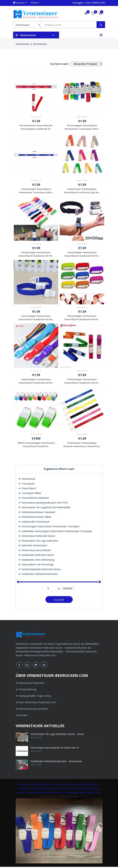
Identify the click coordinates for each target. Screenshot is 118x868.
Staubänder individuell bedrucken (38, 575)
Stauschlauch (27, 489)
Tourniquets (27, 485)
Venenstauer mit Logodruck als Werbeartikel (44, 509)
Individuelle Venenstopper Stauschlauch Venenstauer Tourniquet (55, 532)
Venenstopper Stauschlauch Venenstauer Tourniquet (49, 528)
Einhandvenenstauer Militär (35, 518)
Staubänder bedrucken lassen (36, 556)
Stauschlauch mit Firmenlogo (36, 566)
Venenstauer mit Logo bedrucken (38, 542)
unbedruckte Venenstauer (34, 523)
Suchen (59, 601)
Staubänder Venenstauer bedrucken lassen (42, 790)
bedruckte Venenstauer (33, 547)
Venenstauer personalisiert (35, 551)
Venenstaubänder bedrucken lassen (40, 570)
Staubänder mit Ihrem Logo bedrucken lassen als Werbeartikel (65, 786)
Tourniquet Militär (30, 494)
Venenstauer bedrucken (30, 684)
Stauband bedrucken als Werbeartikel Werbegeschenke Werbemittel (63, 794)
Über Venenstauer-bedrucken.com (36, 704)
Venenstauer (23, 44)
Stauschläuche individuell (34, 499)
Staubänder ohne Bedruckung (36, 561)
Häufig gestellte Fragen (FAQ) (33, 697)
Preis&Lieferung (26, 691)
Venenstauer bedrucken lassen (37, 537)
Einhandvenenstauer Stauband (37, 513)
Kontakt (21, 717)
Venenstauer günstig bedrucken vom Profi (43, 504)
